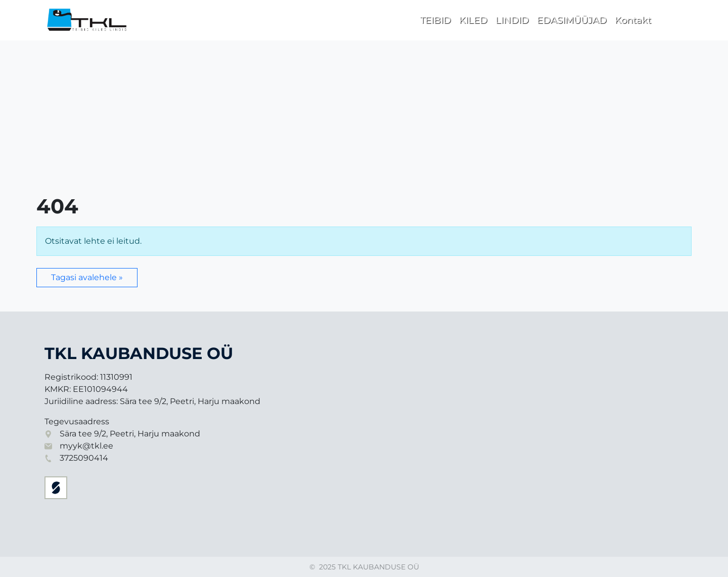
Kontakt (633, 20)
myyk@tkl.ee (86, 446)
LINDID (512, 20)
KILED (473, 20)
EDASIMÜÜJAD (572, 20)
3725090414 (84, 458)
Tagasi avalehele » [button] (87, 277)
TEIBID (436, 20)
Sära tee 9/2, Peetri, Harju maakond (130, 434)
